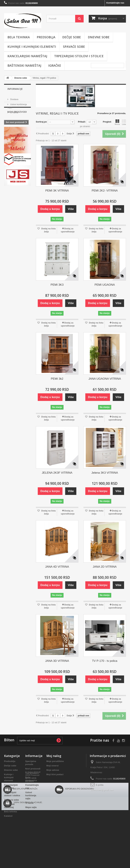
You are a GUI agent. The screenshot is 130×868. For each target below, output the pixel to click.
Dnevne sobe (99, 37)
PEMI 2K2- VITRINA (105, 191)
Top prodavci (32, 773)
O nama (14, 111)
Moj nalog (54, 756)
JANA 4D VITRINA (57, 567)
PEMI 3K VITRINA (57, 191)
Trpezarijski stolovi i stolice (79, 56)
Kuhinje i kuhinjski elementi (32, 47)
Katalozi (8, 816)
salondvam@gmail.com (102, 790)
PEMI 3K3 (57, 285)
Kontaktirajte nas (115, 3)
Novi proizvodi (17, 124)
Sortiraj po (41, 122)
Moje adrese (53, 770)
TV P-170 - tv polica (105, 661)
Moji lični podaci (55, 774)
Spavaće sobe (74, 47)
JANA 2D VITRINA (105, 567)
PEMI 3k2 (57, 379)
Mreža (117, 122)
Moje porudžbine (55, 761)
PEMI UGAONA (105, 285)
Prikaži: (82, 122)
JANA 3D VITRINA (57, 661)
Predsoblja (46, 37)
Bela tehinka (19, 37)
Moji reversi (52, 766)
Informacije (15, 89)
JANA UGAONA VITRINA (105, 379)
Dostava (14, 98)
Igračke (55, 65)
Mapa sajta (31, 807)
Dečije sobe (72, 37)
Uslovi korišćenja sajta (31, 795)
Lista (124, 122)
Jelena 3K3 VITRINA (105, 473)
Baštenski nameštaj (24, 65)
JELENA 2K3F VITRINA (57, 473)
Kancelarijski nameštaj (27, 56)
